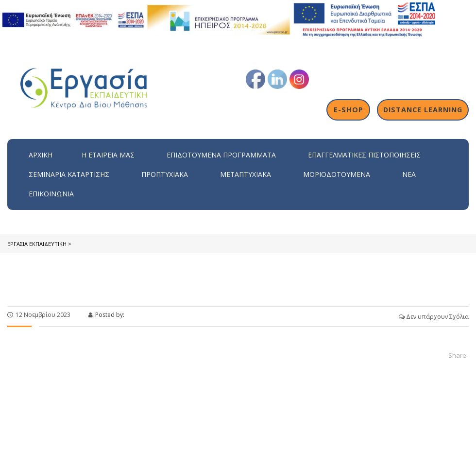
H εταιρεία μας (108, 155)
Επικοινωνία (51, 194)
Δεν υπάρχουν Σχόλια (434, 317)
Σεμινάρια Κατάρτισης (69, 174)
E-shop (348, 110)
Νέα (409, 174)
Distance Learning (423, 110)
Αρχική (41, 155)
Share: (458, 355)
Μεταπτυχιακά (246, 174)
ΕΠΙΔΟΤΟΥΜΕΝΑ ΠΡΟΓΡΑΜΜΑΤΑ (221, 155)
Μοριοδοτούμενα (337, 174)
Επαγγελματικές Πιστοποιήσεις (364, 155)
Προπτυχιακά (165, 174)
